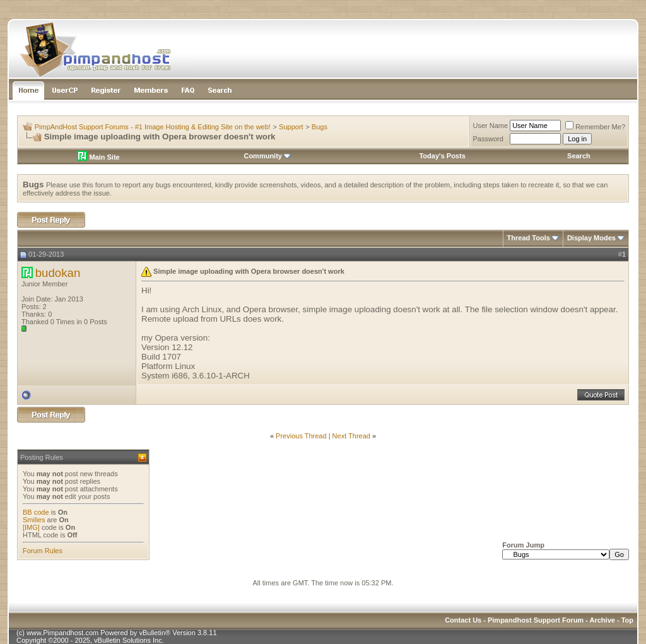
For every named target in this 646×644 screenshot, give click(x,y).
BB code (36, 512)
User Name (491, 126)
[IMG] (31, 527)
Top (627, 620)
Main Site (98, 157)
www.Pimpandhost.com (62, 633)
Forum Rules (43, 551)
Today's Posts (442, 156)
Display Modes (591, 238)
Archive (602, 620)
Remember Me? (595, 127)
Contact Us (463, 620)
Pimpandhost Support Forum (536, 620)
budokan (58, 273)
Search (579, 156)
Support (291, 127)
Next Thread (351, 436)
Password (488, 139)
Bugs (320, 127)
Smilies (34, 520)
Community (267, 156)
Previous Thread (301, 436)
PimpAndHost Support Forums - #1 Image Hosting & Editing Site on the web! (153, 127)
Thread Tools (529, 238)
